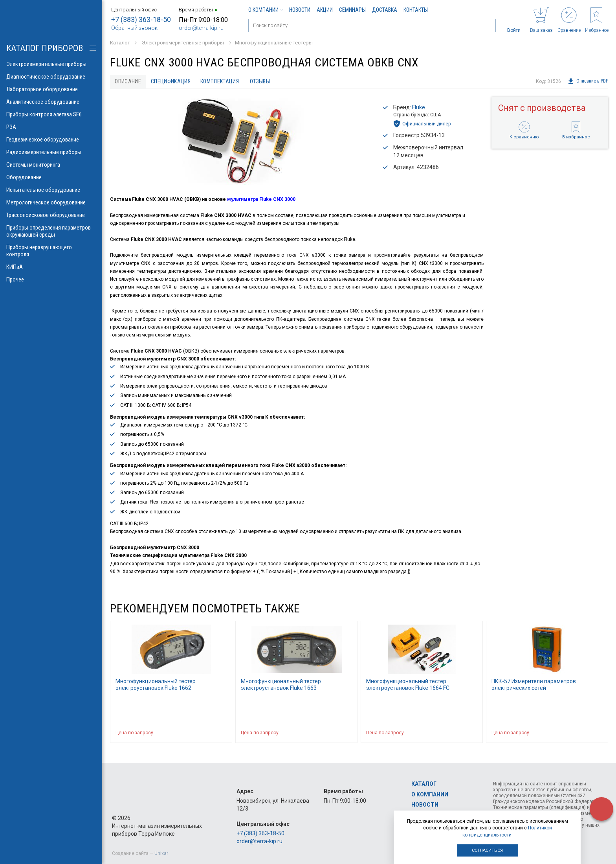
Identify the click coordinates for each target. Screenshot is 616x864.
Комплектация (222, 81)
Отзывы (262, 81)
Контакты (416, 10)
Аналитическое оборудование (51, 102)
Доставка (385, 10)
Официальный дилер (422, 124)
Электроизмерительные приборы (51, 64)
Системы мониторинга (51, 165)
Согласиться (487, 850)
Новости (300, 10)
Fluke (419, 107)
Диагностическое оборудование (51, 77)
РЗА (51, 127)
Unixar (161, 853)
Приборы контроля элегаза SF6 (51, 114)
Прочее (51, 279)
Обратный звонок (134, 28)
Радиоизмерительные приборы (51, 152)
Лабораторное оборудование (51, 89)
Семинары (352, 10)
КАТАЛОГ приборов (45, 48)
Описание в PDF (588, 81)
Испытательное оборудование (51, 190)
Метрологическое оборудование (51, 202)
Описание (128, 81)
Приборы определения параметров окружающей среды (51, 231)
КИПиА (51, 267)
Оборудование (51, 177)
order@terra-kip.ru (201, 28)
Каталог (424, 784)
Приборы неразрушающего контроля (51, 251)
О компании (266, 10)
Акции (325, 10)
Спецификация (172, 81)
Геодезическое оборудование (51, 140)
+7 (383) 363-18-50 (141, 19)
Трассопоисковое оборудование (51, 215)
